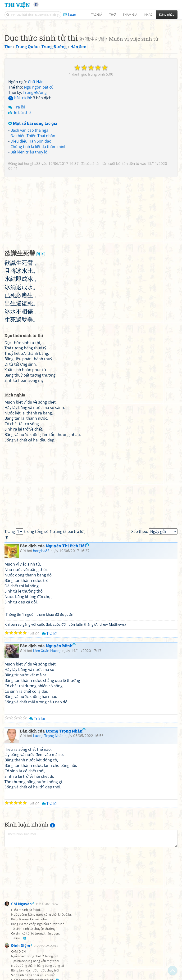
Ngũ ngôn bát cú (39, 153)
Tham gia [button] (130, 14)
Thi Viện (17, 5)
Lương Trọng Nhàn (66, 797)
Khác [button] (148, 14)
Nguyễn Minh (61, 712)
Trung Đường (35, 159)
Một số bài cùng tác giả (33, 190)
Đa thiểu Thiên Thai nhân (33, 202)
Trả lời (20, 173)
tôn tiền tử (131, 230)
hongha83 (32, 230)
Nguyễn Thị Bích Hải (67, 612)
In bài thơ (22, 179)
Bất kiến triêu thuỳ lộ (29, 218)
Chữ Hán (36, 148)
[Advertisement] (91, 56)
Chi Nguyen (21, 970)
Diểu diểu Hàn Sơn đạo (31, 207)
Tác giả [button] (97, 14)
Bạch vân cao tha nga (29, 197)
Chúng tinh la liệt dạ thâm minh (39, 213)
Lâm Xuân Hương (47, 717)
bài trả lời (20, 164)
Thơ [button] (112, 14)
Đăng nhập (167, 14)
